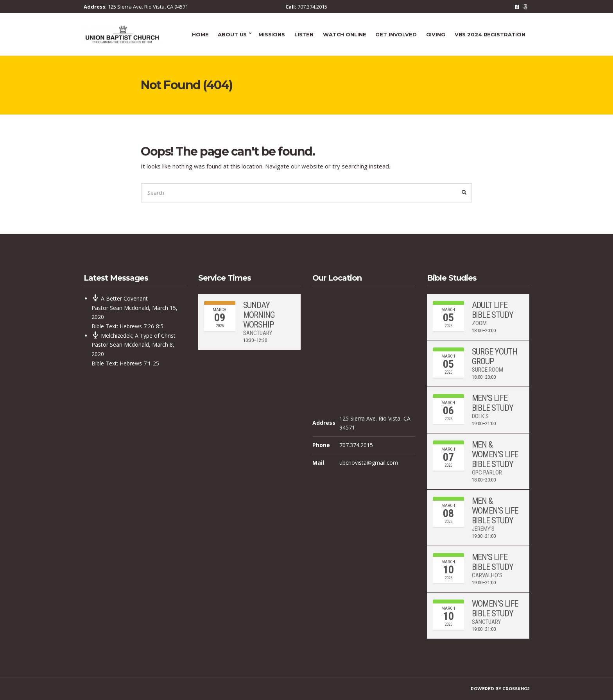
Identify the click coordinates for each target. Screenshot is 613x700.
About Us (232, 34)
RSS (525, 7)
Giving (436, 34)
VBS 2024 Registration (490, 34)
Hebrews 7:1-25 (139, 363)
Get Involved (396, 34)
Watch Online (344, 34)
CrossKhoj (516, 689)
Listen (304, 34)
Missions (272, 34)
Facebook (517, 7)
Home (200, 34)
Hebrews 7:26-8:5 (142, 326)
